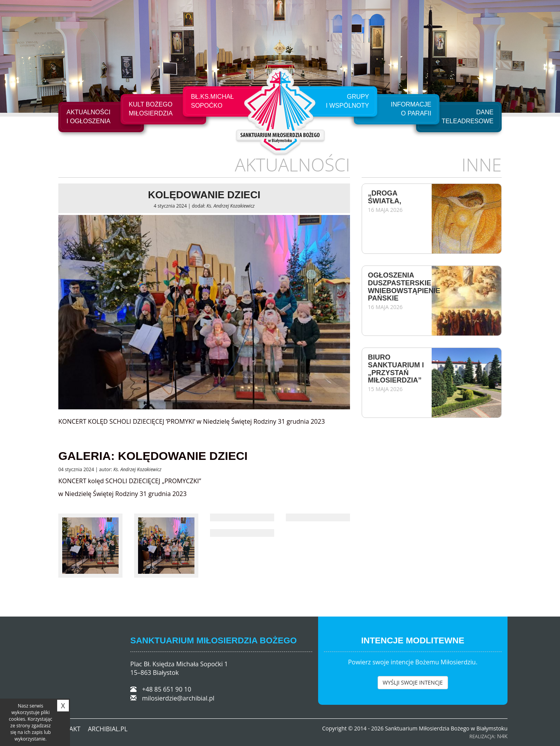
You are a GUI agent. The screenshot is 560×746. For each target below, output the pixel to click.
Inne (482, 164)
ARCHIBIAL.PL (108, 729)
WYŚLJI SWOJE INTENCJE (413, 682)
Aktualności (292, 164)
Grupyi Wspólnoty (347, 101)
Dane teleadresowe (468, 117)
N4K (502, 736)
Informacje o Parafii (411, 109)
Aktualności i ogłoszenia (88, 117)
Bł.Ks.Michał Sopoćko (212, 101)
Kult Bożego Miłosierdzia (151, 109)
